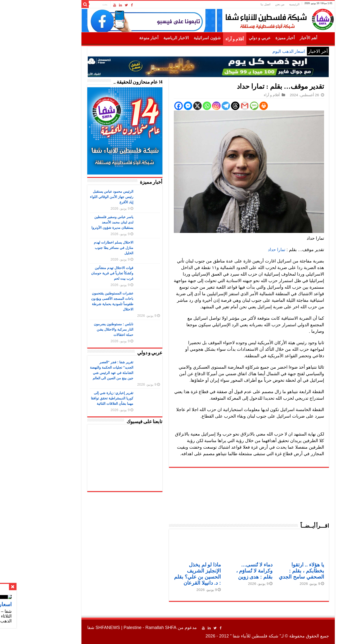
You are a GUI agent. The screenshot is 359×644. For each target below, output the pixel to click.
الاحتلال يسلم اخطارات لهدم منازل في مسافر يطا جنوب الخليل (85, 248)
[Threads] (207, 106)
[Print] (235, 106)
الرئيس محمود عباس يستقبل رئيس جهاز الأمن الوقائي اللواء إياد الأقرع (83, 197)
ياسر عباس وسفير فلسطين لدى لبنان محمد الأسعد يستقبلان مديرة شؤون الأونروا (84, 222)
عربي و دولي (231, 38)
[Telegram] (197, 106)
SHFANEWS (79, 628)
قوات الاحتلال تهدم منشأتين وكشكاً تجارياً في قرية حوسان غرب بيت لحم (84, 273)
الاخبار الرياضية (148, 38)
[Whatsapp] (178, 106)
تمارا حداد (248, 250)
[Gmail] (216, 106)
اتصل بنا (237, 4)
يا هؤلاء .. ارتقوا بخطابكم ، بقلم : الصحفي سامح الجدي (273, 571)
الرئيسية (266, 4)
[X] (169, 106)
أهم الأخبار (280, 38)
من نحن (251, 4)
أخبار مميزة (256, 38)
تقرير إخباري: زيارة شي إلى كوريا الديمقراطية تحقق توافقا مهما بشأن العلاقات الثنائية (84, 398)
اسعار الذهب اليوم (260, 51)
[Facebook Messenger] (159, 106)
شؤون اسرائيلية (178, 38)
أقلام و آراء (206, 39)
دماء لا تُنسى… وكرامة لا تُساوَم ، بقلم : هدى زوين (226, 571)
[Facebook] (150, 106)
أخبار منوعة (120, 38)
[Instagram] (188, 106)
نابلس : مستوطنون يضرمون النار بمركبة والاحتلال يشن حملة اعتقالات (85, 329)
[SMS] (226, 106)
